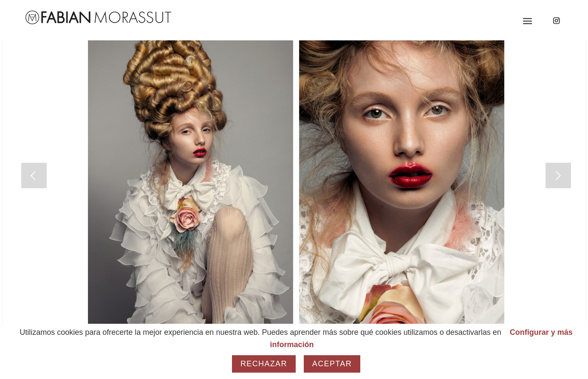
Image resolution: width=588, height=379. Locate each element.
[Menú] (527, 21)
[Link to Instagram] (556, 21)
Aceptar (332, 364)
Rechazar (264, 364)
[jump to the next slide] (558, 175)
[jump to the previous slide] (34, 175)
